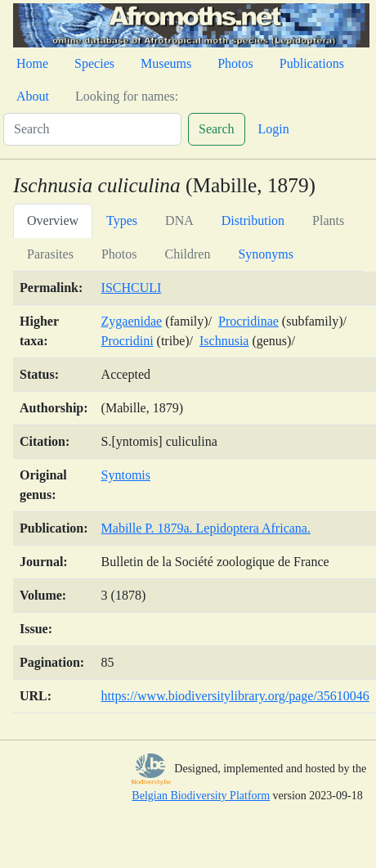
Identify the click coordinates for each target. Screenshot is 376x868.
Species (94, 63)
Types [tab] (122, 220)
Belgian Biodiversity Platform (201, 796)
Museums (166, 63)
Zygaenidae (132, 321)
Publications (312, 63)
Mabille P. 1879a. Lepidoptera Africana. (206, 528)
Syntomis (126, 475)
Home (32, 63)
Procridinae (248, 321)
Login (274, 129)
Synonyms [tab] (266, 254)
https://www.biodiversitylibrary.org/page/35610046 (235, 696)
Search (217, 129)
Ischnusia (224, 341)
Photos (235, 63)
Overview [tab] (53, 220)
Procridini (128, 341)
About (33, 96)
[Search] (92, 129)
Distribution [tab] (253, 220)
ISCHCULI (132, 288)
